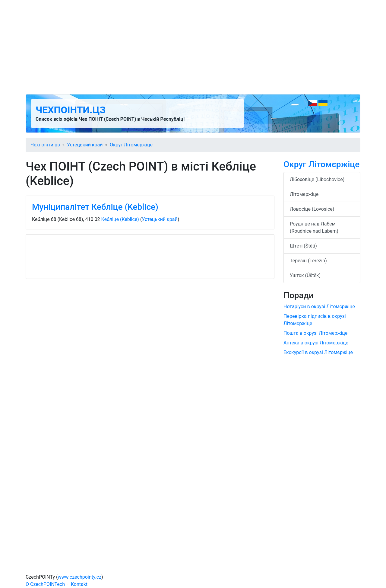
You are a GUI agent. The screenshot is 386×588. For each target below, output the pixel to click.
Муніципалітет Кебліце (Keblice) (95, 207)
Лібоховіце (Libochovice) (317, 179)
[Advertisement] (193, 47)
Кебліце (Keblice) (120, 219)
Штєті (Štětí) (303, 246)
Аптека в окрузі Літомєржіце (316, 343)
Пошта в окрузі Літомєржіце (315, 333)
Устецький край (85, 145)
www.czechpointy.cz (80, 577)
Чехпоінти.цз (71, 110)
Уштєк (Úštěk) (305, 275)
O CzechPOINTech (45, 584)
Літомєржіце (304, 194)
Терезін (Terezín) (308, 261)
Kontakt (79, 584)
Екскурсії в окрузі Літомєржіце (318, 352)
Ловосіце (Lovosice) (312, 209)
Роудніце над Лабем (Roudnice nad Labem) (314, 227)
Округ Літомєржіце (131, 145)
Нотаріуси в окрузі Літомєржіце (319, 307)
